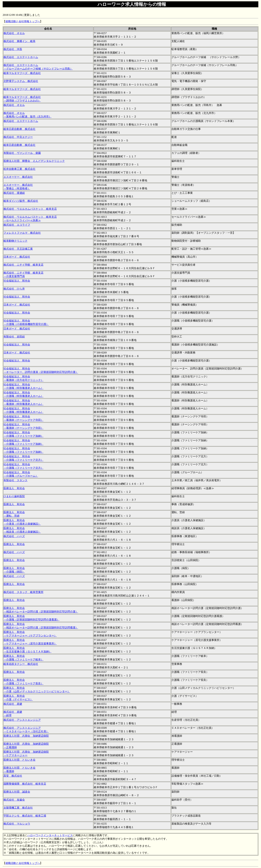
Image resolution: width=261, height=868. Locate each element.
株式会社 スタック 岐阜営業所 (23, 592)
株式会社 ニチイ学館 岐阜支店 (23, 265)
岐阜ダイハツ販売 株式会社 (21, 201)
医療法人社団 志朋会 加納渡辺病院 (26, 736)
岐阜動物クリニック (15, 241)
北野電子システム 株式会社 (21, 81)
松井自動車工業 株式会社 (19, 169)
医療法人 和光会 (14, 488)
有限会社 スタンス (15, 480)
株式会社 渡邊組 (14, 193)
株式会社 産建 (13, 704)
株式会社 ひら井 (14, 289)
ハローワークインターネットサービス (50, 835)
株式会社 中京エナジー (18, 137)
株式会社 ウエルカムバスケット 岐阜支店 (30, 209)
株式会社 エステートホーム (21, 57)
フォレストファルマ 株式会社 (22, 233)
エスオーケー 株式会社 (18, 177)
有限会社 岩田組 (14, 337)
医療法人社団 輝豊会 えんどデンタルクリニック (34, 161)
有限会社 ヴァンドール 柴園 (22, 153)
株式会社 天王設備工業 (18, 249)
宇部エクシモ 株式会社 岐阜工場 (25, 816)
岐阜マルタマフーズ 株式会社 (22, 73)
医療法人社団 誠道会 (17, 792)
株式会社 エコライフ (17, 225)
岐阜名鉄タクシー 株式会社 (21, 664)
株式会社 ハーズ (14, 536)
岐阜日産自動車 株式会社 (19, 129)
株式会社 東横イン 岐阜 (19, 41)
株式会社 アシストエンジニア (22, 720)
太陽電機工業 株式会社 (18, 808)
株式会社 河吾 (13, 49)
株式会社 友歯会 (14, 800)
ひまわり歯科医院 (14, 496)
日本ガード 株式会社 (17, 257)
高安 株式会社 (13, 776)
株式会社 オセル (14, 33)
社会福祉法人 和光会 (17, 281)
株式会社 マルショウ (17, 824)
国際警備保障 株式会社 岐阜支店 (25, 784)
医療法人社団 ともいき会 (19, 760)
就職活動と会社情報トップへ (23, 21)
